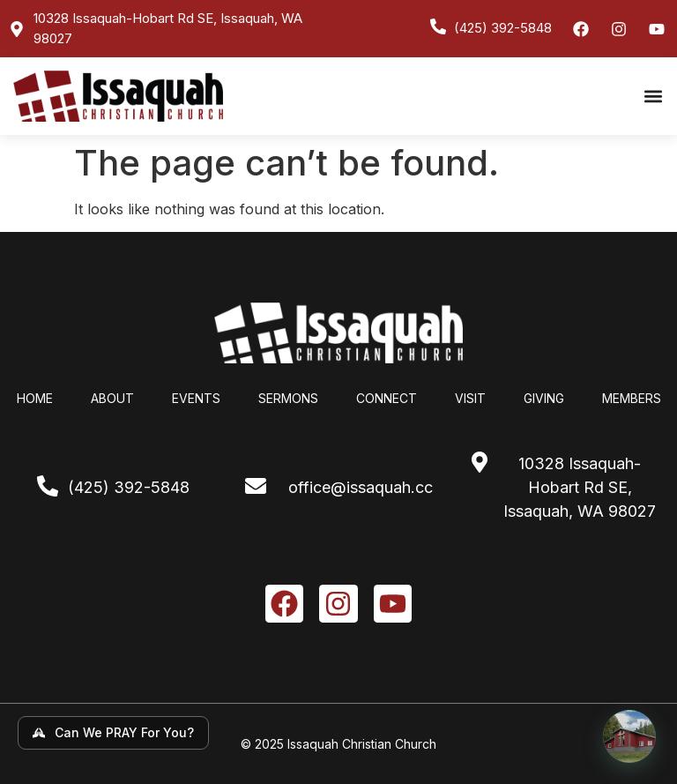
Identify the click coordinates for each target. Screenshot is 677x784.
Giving (544, 398)
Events (196, 398)
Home (35, 398)
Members (632, 398)
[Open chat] (629, 736)
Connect (387, 398)
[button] (654, 96)
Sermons (288, 398)
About (112, 398)
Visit (470, 398)
